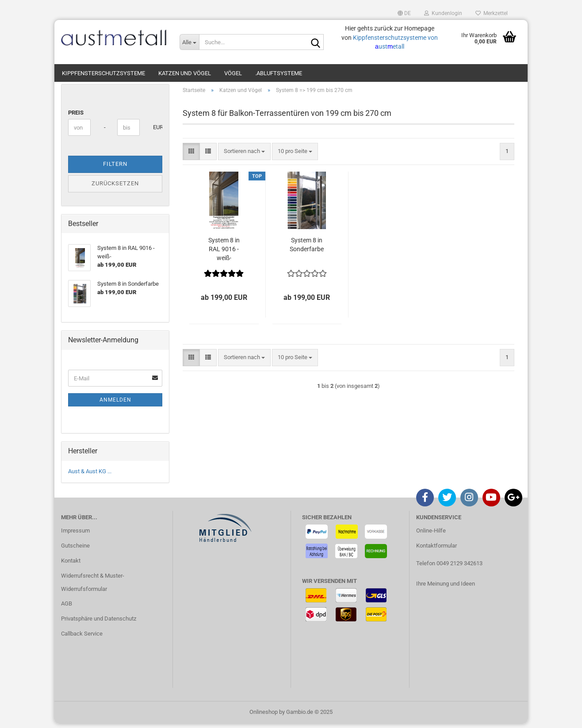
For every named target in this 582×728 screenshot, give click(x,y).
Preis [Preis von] (76, 117)
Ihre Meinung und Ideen (446, 588)
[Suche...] (189, 42)
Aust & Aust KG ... (90, 476)
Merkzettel (492, 13)
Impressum (75, 535)
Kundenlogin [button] (443, 13)
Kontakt (71, 565)
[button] (404, 13)
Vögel (233, 73)
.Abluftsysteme (279, 73)
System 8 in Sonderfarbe (307, 249)
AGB (67, 608)
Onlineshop (264, 716)
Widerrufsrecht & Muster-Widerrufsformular (93, 587)
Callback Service (82, 638)
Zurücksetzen (115, 188)
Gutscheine (75, 550)
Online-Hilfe (431, 535)
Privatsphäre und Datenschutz (99, 623)
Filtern (115, 169)
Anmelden (115, 404)
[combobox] (244, 156)
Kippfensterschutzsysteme (103, 73)
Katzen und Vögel (185, 73)
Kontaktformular (436, 550)
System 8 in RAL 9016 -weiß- (224, 253)
